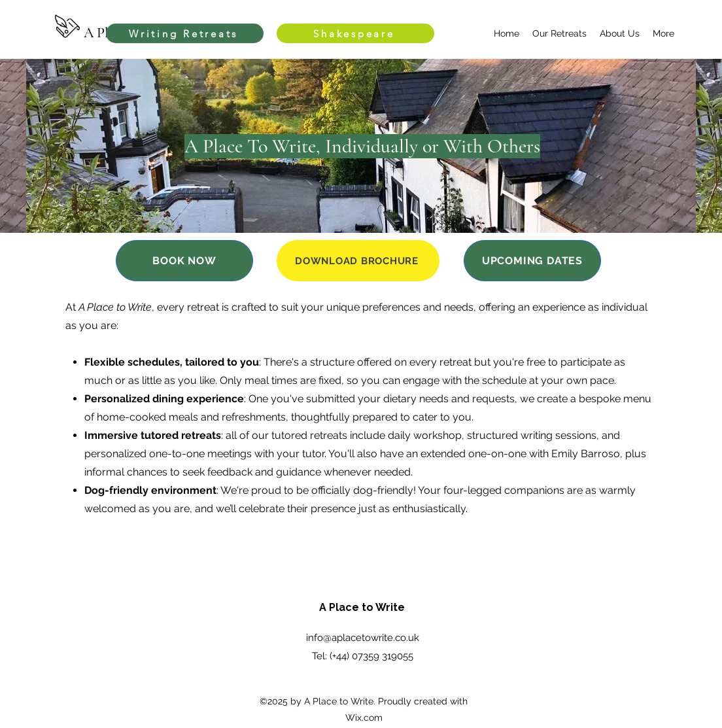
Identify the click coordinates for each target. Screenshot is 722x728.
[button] (559, 33)
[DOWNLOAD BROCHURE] (358, 261)
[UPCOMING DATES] (532, 261)
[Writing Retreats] (185, 33)
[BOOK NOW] (184, 261)
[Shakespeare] (355, 33)
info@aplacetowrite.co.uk (363, 638)
